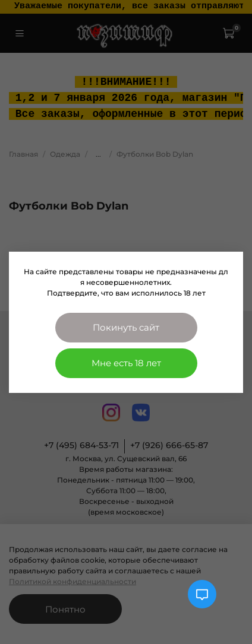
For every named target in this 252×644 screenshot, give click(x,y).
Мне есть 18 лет (126, 363)
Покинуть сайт (126, 327)
